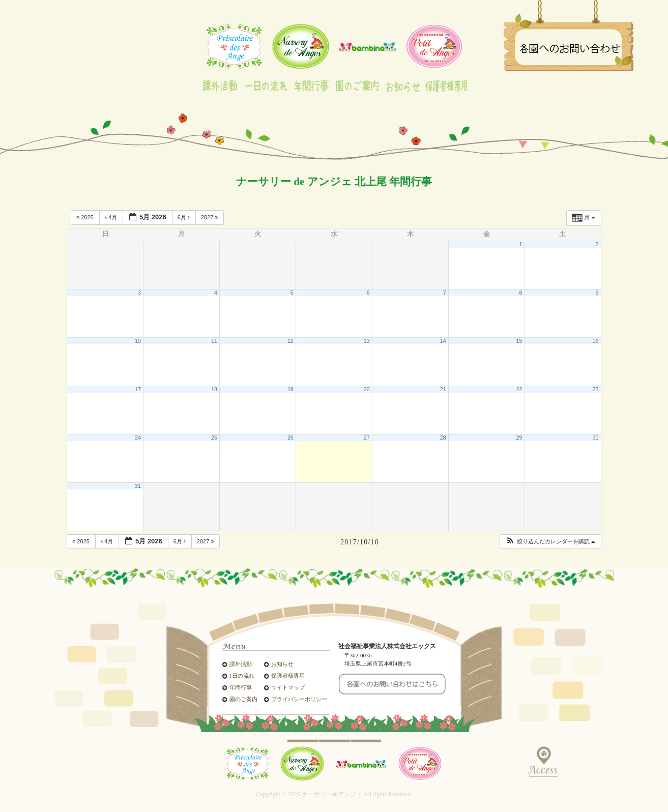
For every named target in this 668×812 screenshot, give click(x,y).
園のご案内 (243, 699)
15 (519, 341)
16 (596, 341)
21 (443, 389)
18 (214, 389)
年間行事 (241, 688)
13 (367, 341)
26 (291, 438)
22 (519, 389)
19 (291, 389)
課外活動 (241, 664)
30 (596, 438)
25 (214, 438)
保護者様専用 (288, 676)
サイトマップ (288, 688)
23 (596, 389)
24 (138, 438)
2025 (86, 217)
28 (443, 438)
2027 (210, 217)
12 (291, 341)
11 (214, 341)
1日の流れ (242, 676)
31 (138, 486)
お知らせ (282, 664)
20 (367, 389)
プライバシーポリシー (299, 699)
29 (519, 438)
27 (367, 438)
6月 (184, 217)
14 (443, 341)
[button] (550, 542)
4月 (112, 217)
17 (138, 389)
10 (138, 341)
